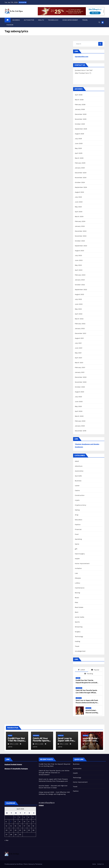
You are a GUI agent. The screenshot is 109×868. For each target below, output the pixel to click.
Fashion (10, 25)
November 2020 (81, 382)
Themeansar (39, 864)
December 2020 (81, 377)
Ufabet (41, 805)
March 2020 (79, 416)
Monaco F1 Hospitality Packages (16, 769)
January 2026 (80, 109)
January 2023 (80, 280)
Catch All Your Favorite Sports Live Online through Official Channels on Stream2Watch (86, 693)
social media (80, 617)
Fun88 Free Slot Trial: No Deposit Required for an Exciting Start (87, 683)
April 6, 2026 (14, 744)
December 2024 (81, 173)
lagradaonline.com (82, 57)
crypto (77, 500)
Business (16, 20)
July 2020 (78, 397)
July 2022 (78, 299)
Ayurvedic (78, 476)
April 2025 (79, 153)
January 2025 (80, 168)
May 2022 (78, 309)
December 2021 (81, 333)
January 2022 (80, 328)
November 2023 (81, 236)
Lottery (78, 583)
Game (77, 544)
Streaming (79, 627)
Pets (77, 602)
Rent (77, 612)
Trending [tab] (89, 674)
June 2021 (79, 348)
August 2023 (79, 251)
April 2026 (79, 95)
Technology (53, 20)
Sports (77, 622)
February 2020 (80, 421)
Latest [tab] (82, 670)
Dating (77, 510)
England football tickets (13, 764)
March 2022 (79, 319)
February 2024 (80, 221)
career (77, 486)
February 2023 (80, 275)
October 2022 (80, 285)
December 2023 (81, 231)
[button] (99, 22)
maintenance (80, 588)
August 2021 (79, 338)
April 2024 (79, 212)
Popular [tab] (95, 670)
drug (77, 515)
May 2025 (78, 148)
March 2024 (79, 216)
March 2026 (79, 100)
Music (77, 598)
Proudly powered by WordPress (14, 864)
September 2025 (81, 129)
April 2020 (79, 411)
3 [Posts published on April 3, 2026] (24, 817)
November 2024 (81, 178)
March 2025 (79, 158)
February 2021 (80, 367)
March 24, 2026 (90, 744)
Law (76, 573)
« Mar (7, 840)
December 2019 (81, 431)
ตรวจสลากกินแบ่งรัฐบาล (47, 803)
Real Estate (79, 607)
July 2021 (78, 343)
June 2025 (79, 143)
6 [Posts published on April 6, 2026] (6, 822)
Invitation (78, 568)
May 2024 (78, 207)
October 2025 (80, 124)
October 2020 (80, 387)
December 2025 (81, 114)
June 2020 (79, 402)
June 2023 (79, 260)
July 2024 (78, 197)
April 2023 (79, 270)
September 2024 (81, 187)
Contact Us (100, 864)
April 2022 (79, 314)
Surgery (78, 632)
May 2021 (78, 353)
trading (77, 641)
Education (79, 520)
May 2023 (78, 265)
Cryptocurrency (81, 505)
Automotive (29, 20)
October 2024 (80, 182)
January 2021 (80, 372)
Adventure (79, 466)
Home (94, 864)
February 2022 (80, 324)
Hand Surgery (80, 554)
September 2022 (81, 290)
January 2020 (80, 426)
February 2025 (80, 163)
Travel (85, 20)
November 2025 (81, 119)
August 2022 (79, 294)
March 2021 (79, 363)
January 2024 (80, 226)
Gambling (78, 539)
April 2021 (78, 358)
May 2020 (78, 406)
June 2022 (79, 304)
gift (76, 549)
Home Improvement (70, 20)
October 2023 (80, 241)
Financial (78, 529)
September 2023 (81, 246)
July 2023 (78, 255)
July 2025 (78, 139)
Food (77, 534)
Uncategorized (80, 651)
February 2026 (80, 105)
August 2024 (79, 192)
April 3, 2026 (64, 744)
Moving (77, 593)
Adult (77, 461)
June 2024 (79, 202)
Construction (80, 495)
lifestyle (78, 578)
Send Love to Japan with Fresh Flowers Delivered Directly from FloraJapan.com (87, 703)
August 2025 (79, 134)
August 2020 (80, 392)
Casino (77, 490)
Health (41, 20)
